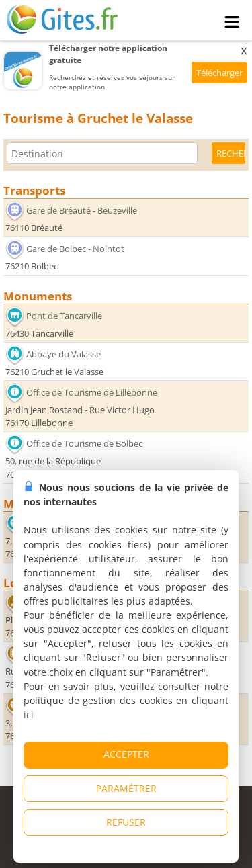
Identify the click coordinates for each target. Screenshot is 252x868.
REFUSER (126, 822)
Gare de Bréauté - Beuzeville (82, 210)
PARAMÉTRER (126, 788)
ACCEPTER (126, 754)
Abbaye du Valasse (64, 354)
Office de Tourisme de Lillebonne (92, 392)
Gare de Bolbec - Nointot (75, 249)
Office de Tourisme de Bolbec (84, 443)
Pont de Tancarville (64, 316)
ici (29, 714)
